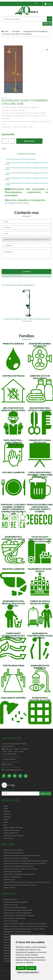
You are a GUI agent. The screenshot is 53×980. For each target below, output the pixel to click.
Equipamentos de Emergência (36, 31)
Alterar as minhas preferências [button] (28, 972)
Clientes (6, 819)
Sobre (6, 809)
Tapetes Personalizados (12, 877)
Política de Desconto (11, 833)
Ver (6, 203)
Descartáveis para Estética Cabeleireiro (18, 913)
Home (5, 31)
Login (48, 4)
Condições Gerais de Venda (13, 836)
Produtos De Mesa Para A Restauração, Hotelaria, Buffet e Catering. (24, 929)
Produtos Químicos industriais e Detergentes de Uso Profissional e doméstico (27, 882)
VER (49, 277)
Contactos (7, 817)
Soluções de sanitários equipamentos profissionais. (22, 855)
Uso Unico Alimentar (11, 921)
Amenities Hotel (9, 880)
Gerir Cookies (8, 838)
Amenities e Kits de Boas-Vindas (15, 907)
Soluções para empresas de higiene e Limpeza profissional (25, 863)
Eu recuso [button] (31, 968)
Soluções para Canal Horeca (14, 853)
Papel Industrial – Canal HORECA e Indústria (19, 916)
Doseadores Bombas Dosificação (15, 902)
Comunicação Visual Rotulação (15, 918)
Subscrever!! (45, 794)
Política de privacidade (12, 830)
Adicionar (29, 141)
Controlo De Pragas (11, 905)
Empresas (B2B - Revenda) (13, 828)
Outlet (6, 822)
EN (40, 3)
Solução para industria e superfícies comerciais (20, 869)
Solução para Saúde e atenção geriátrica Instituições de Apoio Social (26, 861)
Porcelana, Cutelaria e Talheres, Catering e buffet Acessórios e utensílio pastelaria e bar (26, 926)
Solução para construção (13, 872)
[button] (47, 24)
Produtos (16, 31)
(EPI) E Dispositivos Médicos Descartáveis (18, 910)
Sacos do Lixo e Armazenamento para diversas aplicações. (25, 934)
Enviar (27, 272)
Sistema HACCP (9, 888)
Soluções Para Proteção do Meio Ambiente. (19, 874)
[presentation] (26, 265)
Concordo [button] (21, 968)
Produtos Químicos (10, 899)
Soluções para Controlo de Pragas (16, 858)
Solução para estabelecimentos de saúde (18, 866)
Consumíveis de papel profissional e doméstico (20, 885)
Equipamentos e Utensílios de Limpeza (17, 932)
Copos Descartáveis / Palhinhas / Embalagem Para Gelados (25, 924)
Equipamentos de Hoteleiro (13, 850)
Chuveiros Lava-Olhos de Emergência (17, 34)
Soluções (7, 811)
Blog (5, 825)
